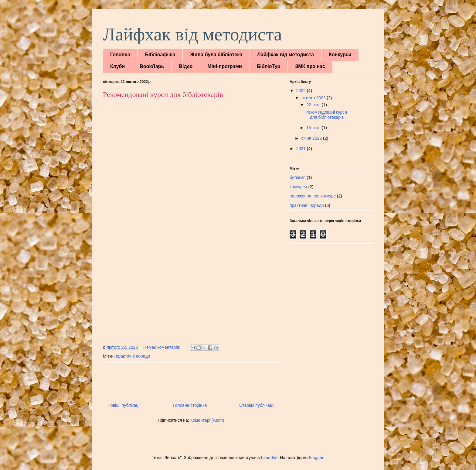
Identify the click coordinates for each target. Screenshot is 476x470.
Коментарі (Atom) (207, 420)
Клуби (117, 66)
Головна (120, 55)
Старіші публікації (257, 405)
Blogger (316, 458)
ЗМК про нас (310, 66)
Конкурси (340, 55)
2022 (302, 91)
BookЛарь (152, 66)
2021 (302, 149)
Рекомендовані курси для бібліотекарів (163, 94)
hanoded (269, 458)
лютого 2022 (314, 98)
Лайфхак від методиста (192, 34)
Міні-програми (224, 66)
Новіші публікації (124, 405)
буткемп (297, 177)
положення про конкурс (313, 196)
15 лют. (314, 128)
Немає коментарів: (162, 347)
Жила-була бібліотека (216, 55)
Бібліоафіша (160, 55)
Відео (186, 66)
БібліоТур (269, 66)
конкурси (298, 187)
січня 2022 (312, 138)
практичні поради (133, 356)
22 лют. (314, 105)
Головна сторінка (190, 405)
